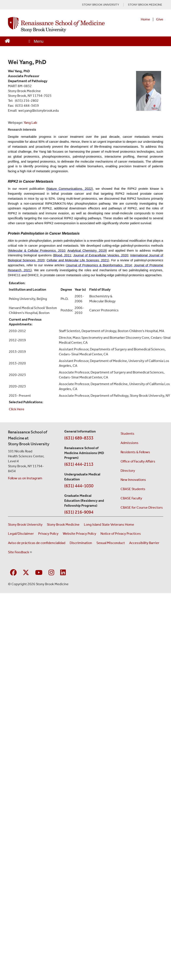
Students (127, 434)
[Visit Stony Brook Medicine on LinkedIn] (63, 573)
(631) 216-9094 (79, 512)
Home (145, 19)
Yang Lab (30, 123)
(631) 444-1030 (79, 486)
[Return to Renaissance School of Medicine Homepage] (7, 40)
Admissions (129, 443)
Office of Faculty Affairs (138, 461)
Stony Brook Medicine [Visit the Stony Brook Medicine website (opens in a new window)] (63, 524)
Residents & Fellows (135, 452)
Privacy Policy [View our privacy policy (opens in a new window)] (48, 534)
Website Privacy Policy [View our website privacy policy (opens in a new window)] (79, 534)
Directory (128, 471)
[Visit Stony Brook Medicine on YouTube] (39, 573)
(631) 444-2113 (79, 464)
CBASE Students (133, 489)
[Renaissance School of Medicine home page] (56, 25)
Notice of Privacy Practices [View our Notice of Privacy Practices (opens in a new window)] (121, 534)
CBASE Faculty (131, 498)
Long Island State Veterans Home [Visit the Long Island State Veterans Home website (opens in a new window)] (109, 524)
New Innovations (133, 480)
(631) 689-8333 (79, 438)
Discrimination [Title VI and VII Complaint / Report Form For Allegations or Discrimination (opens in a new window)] (81, 543)
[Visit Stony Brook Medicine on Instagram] (51, 573)
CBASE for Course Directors (142, 507)
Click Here (17, 409)
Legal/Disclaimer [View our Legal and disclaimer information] (21, 534)
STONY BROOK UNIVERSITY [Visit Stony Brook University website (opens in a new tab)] (100, 5)
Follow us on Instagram (25, 478)
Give (160, 19)
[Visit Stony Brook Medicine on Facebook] (13, 573)
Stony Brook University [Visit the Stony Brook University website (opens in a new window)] (25, 524)
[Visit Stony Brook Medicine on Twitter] (26, 573)
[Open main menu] (36, 41)
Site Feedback (20, 552)
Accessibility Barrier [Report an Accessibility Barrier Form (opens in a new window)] (144, 543)
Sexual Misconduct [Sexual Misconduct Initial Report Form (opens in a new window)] (111, 543)
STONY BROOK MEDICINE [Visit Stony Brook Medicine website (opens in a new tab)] (145, 5)
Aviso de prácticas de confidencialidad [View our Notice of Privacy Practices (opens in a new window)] (37, 543)
